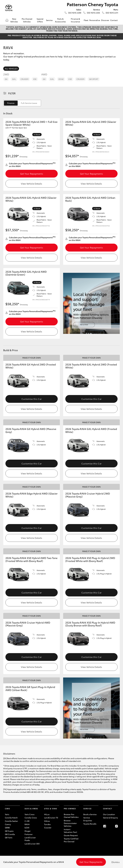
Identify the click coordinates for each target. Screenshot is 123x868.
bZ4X (27, 828)
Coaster (48, 828)
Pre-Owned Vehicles (27, 20)
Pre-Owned (70, 809)
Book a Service (90, 814)
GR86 (7, 828)
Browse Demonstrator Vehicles (70, 823)
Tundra (47, 824)
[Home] (7, 20)
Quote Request (71, 835)
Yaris (7, 814)
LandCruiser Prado (30, 839)
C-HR (27, 821)
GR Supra (9, 831)
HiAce (47, 821)
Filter (12, 93)
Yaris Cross (30, 814)
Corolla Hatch (11, 818)
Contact (114, 20)
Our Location (109, 814)
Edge (61, 79)
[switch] (22, 103)
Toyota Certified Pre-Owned (71, 840)
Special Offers (40, 20)
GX (6, 79)
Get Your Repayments (32, 174)
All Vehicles (11, 69)
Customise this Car (32, 399)
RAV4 (27, 824)
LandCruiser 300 (32, 844)
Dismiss (116, 862)
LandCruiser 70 (51, 818)
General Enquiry (110, 818)
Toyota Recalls (90, 824)
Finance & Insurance (75, 20)
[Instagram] (116, 826)
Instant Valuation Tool (70, 831)
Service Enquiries (88, 819)
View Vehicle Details (31, 183)
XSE (35, 79)
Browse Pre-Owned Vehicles (71, 816)
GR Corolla (10, 834)
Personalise (95, 20)
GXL (14, 79)
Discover (105, 20)
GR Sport (94, 79)
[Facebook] (105, 826)
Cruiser (25, 79)
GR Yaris (9, 837)
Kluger (28, 831)
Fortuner (29, 834)
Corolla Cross (31, 818)
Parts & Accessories (60, 20)
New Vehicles (14, 20)
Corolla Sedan (11, 821)
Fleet (86, 20)
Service (49, 20)
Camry (8, 824)
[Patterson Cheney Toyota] (9, 8)
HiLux (47, 814)
